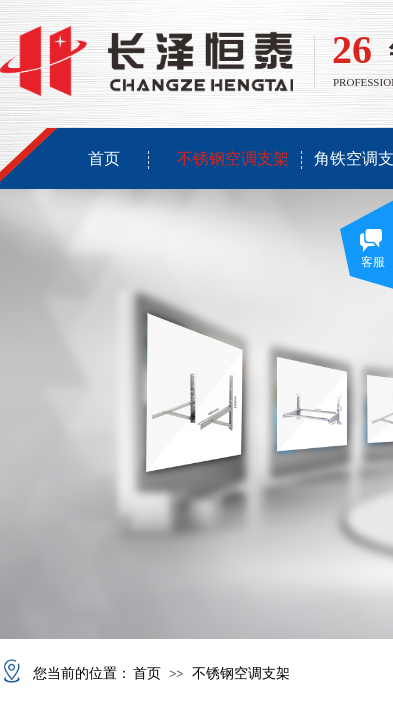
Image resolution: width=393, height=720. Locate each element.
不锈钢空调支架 (233, 158)
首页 (104, 158)
